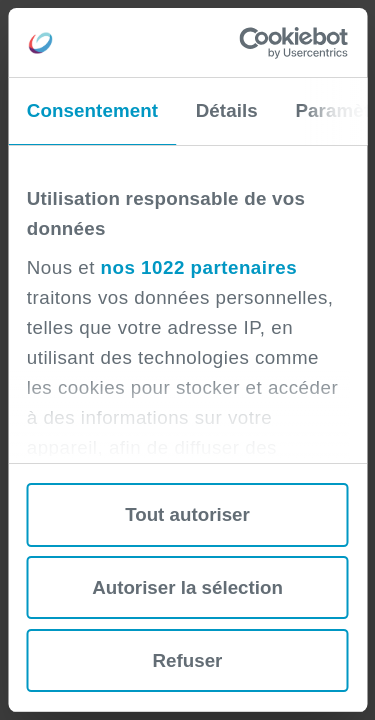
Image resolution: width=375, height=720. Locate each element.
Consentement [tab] (92, 110)
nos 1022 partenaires (199, 267)
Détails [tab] (227, 110)
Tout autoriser (187, 514)
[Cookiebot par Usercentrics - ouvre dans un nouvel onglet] (265, 43)
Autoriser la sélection (187, 587)
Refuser (188, 660)
